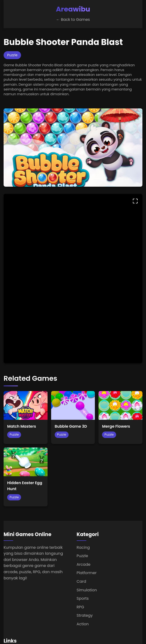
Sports (83, 598)
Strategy (85, 615)
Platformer (87, 573)
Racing (83, 547)
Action (83, 624)
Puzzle (82, 556)
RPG (80, 607)
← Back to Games (73, 20)
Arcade (84, 564)
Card (81, 581)
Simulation (87, 590)
